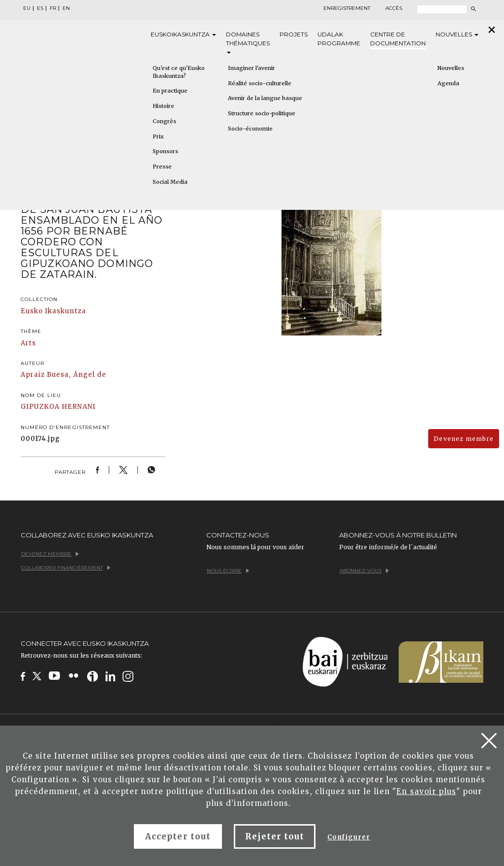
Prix (158, 136)
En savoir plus (426, 791)
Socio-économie (250, 129)
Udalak (339, 39)
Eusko (183, 34)
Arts (28, 343)
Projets (294, 34)
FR (53, 8)
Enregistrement (347, 8)
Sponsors (165, 151)
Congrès (164, 121)
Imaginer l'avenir (252, 68)
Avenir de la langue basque (265, 98)
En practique (170, 91)
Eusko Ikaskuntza (53, 311)
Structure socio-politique (262, 113)
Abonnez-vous (364, 571)
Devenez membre (464, 439)
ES (40, 8)
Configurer (348, 837)
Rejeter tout (275, 836)
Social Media (170, 182)
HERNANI (78, 407)
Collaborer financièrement (66, 568)
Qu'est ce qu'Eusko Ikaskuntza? (179, 72)
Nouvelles (457, 34)
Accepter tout (178, 836)
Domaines (248, 42)
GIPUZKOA (40, 407)
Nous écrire (228, 571)
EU (27, 8)
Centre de (398, 39)
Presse (162, 167)
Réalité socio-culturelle (260, 83)
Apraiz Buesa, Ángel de (63, 375)
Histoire (163, 106)
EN (66, 8)
